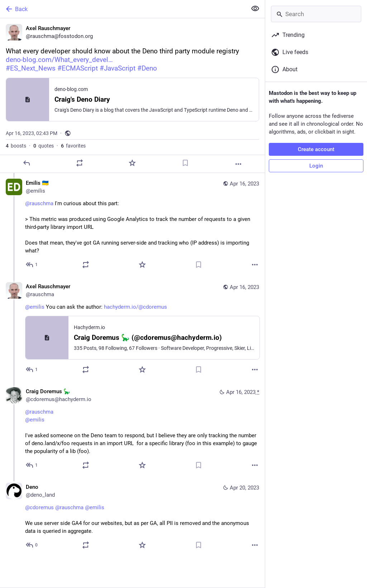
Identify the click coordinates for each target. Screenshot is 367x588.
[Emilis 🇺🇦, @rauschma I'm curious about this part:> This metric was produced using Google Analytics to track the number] (132, 225)
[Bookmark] (185, 163)
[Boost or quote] (80, 163)
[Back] (123, 9)
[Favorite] (132, 163)
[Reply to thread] (32, 265)
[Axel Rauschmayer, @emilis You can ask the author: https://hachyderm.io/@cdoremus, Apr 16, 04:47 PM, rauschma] (132, 329)
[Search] (316, 14)
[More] (238, 164)
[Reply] (27, 163)
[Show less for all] (255, 9)
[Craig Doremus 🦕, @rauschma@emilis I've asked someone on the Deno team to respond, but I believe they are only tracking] (132, 429)
